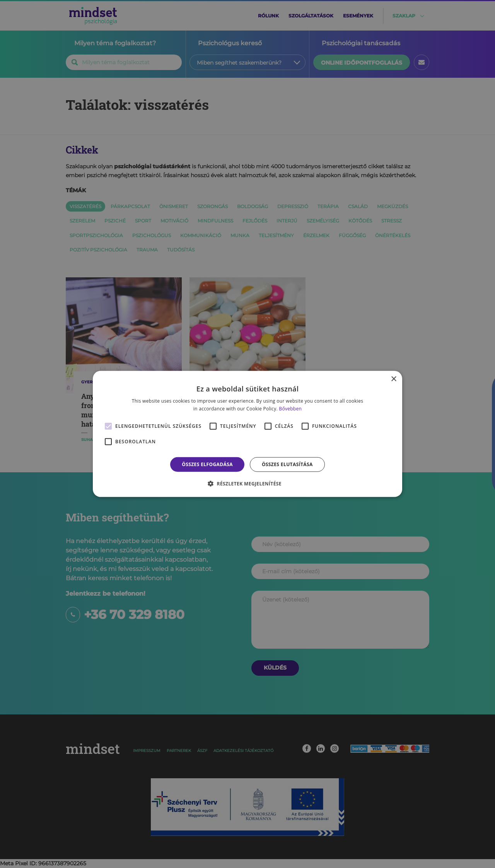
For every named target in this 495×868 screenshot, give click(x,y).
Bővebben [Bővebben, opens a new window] (290, 409)
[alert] (247, 434)
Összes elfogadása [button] (207, 464)
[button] (247, 484)
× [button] (393, 379)
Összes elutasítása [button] (287, 464)
